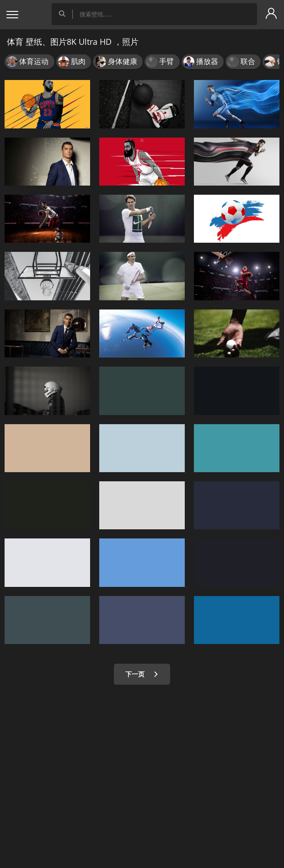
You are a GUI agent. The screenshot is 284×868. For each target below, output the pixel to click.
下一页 (142, 674)
